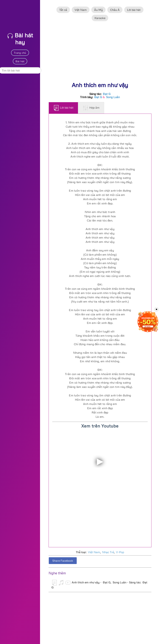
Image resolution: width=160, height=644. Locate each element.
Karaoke (100, 18)
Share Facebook (63, 561)
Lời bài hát (134, 10)
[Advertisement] (100, 53)
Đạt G (107, 94)
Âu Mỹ (98, 10)
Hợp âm (91, 108)
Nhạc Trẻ (108, 552)
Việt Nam (81, 10)
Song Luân (113, 97)
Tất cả (63, 10)
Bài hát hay (20, 39)
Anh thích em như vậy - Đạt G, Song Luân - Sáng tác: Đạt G (99, 584)
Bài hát (20, 61)
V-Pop (120, 552)
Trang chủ (20, 53)
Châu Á (115, 10)
